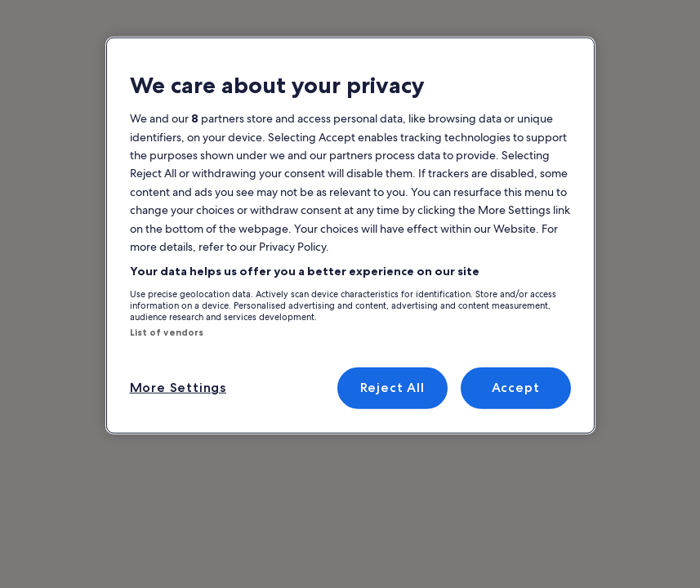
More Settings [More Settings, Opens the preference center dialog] (178, 388)
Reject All (392, 388)
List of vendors (167, 332)
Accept (516, 388)
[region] (350, 236)
